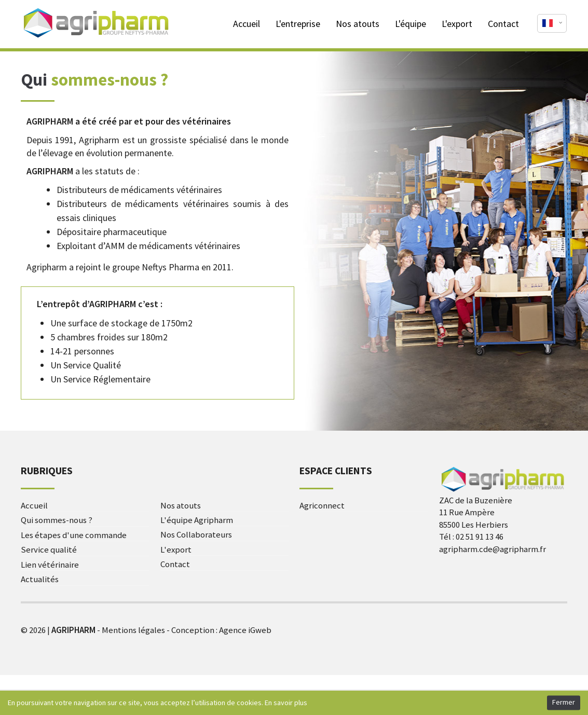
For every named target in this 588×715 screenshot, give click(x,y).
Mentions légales (133, 630)
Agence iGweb (245, 630)
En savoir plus (286, 703)
